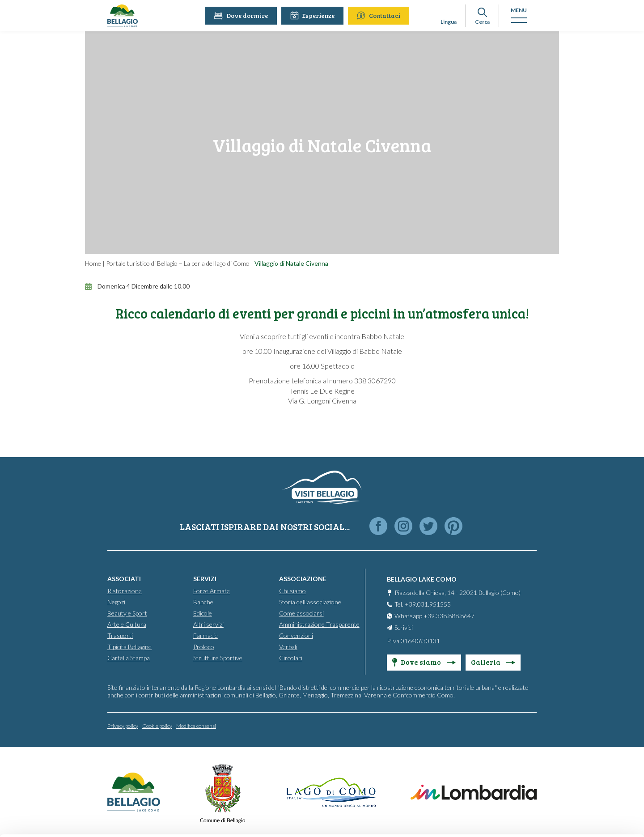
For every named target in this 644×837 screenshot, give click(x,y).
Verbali (288, 646)
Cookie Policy (178, 795)
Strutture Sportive (218, 657)
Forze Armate (212, 590)
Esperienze (314, 15)
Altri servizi (208, 624)
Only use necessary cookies (570, 780)
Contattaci (380, 15)
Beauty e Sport (127, 613)
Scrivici (404, 627)
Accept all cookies (570, 721)
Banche (203, 601)
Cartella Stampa (129, 657)
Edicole (203, 613)
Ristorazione (125, 590)
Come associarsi (301, 613)
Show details (138, 819)
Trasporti (120, 635)
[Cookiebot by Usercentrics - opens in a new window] (58, 820)
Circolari (291, 657)
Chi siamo (292, 590)
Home (93, 263)
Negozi (116, 601)
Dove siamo (424, 661)
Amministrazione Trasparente (319, 624)
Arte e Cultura (127, 624)
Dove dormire (243, 15)
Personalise (570, 750)
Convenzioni (296, 635)
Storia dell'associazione (310, 601)
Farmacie (205, 635)
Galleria (493, 661)
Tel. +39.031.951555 (423, 604)
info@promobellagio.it (243, 763)
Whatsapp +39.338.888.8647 (434, 615)
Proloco (204, 646)
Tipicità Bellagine (129, 646)
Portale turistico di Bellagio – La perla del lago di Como (178, 263)
